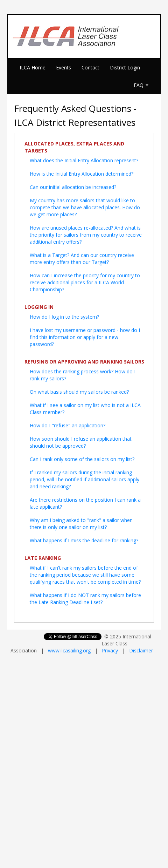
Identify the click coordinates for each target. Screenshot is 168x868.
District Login (125, 67)
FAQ (141, 85)
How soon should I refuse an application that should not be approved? (81, 442)
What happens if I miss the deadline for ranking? (84, 540)
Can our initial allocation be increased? (73, 187)
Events (64, 67)
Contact (90, 67)
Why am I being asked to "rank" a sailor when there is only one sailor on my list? (81, 524)
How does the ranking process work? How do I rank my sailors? (83, 375)
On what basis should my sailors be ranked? (79, 392)
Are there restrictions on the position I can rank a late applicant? (85, 503)
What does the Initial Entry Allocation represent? (84, 160)
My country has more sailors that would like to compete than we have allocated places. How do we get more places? (85, 207)
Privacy (110, 650)
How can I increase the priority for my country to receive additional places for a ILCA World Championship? (85, 282)
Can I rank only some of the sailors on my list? (82, 459)
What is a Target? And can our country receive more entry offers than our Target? (82, 259)
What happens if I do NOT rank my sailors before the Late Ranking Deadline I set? (85, 599)
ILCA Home (33, 67)
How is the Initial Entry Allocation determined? (82, 174)
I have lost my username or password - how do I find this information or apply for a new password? (85, 337)
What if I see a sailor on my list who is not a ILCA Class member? (85, 409)
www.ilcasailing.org (69, 650)
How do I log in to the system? (64, 317)
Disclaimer (141, 650)
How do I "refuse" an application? (68, 425)
